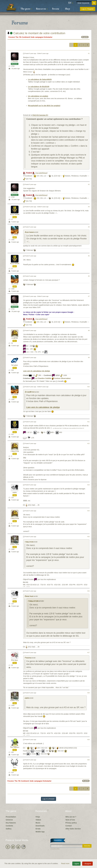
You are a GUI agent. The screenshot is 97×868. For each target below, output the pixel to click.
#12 (88, 443)
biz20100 (15, 338)
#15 (88, 537)
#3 (89, 207)
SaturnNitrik (29, 392)
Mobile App (40, 832)
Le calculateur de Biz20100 (39, 87)
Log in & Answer (48, 799)
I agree (76, 864)
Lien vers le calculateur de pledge (37, 371)
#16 (88, 591)
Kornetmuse (15, 544)
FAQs (38, 817)
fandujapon (15, 451)
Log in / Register (88, 9)
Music (38, 823)
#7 (89, 296)
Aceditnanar (15, 214)
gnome (15, 493)
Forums (56, 9)
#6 (89, 276)
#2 (89, 184)
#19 (88, 740)
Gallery (9, 829)
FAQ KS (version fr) (40, 115)
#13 (88, 485)
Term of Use (70, 820)
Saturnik (15, 365)
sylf (15, 768)
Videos (38, 820)
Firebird (15, 61)
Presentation (11, 817)
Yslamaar (15, 235)
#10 (88, 387)
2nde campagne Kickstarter (41, 37)
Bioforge (15, 660)
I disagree (87, 864)
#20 (88, 760)
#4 (89, 227)
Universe (9, 820)
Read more (65, 863)
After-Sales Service (73, 829)
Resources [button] (42, 9)
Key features (11, 823)
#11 (88, 422)
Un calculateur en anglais (38, 96)
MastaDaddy (15, 747)
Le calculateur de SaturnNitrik (40, 79)
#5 (89, 256)
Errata (38, 829)
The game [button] (26, 9)
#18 (88, 693)
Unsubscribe (55, 849)
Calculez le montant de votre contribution (36, 33)
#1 (89, 53)
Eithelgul (15, 429)
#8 (89, 330)
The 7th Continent (23, 37)
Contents (9, 826)
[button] (71, 3)
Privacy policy (71, 823)
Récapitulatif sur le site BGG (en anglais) (44, 106)
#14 (88, 511)
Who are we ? (71, 817)
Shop (67, 9)
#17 (88, 653)
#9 (89, 358)
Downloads (40, 826)
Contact (69, 826)
